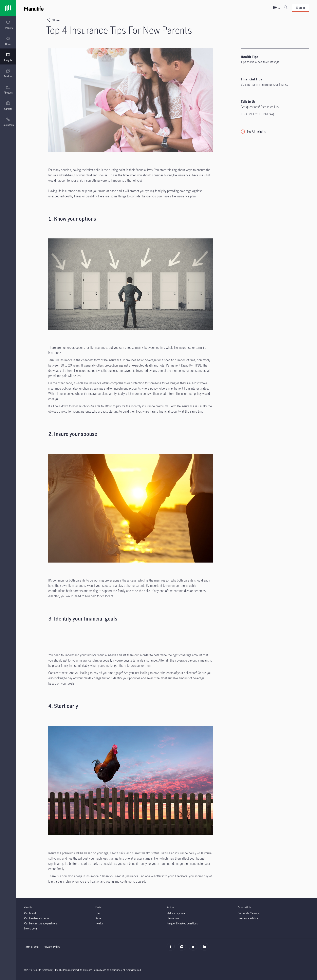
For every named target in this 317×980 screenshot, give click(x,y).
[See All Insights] (253, 132)
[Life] (98, 913)
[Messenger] (183, 949)
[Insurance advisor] (248, 918)
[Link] (8, 8)
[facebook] (172, 949)
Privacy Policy (52, 947)
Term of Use (31, 947)
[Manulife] (95, 8)
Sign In (301, 8)
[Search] (286, 8)
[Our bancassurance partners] (41, 923)
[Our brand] (30, 913)
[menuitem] (8, 25)
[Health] (99, 923)
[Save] (98, 918)
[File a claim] (173, 918)
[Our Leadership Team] (36, 918)
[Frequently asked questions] (182, 923)
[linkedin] (205, 949)
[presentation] (8, 24)
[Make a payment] (176, 913)
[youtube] (194, 949)
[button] (276, 8)
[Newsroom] (31, 928)
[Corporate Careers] (248, 913)
